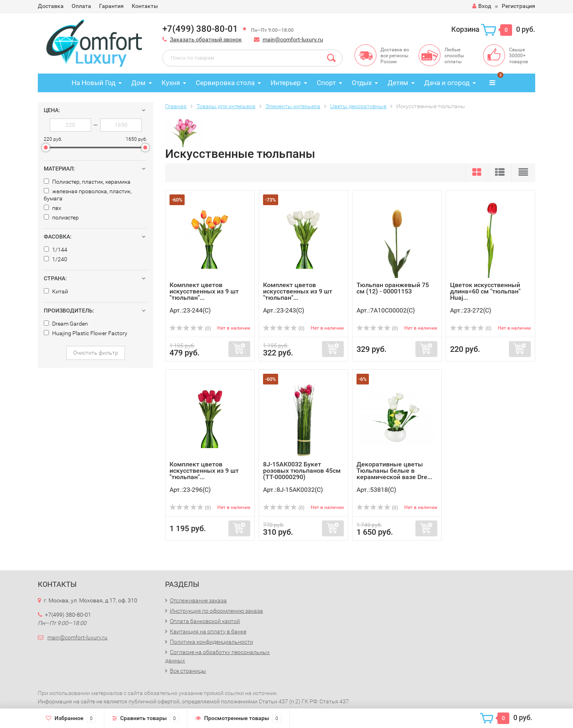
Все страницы (188, 671)
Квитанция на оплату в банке (208, 631)
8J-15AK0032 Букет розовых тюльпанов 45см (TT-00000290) (302, 471)
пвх (53, 208)
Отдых (362, 83)
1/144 (56, 250)
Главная (176, 106)
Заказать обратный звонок (206, 39)
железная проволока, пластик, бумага (88, 195)
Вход (482, 6)
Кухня (171, 83)
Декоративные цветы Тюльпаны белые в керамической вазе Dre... (394, 471)
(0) (190, 328)
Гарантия (111, 6)
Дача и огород (447, 83)
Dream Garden (66, 324)
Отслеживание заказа (198, 600)
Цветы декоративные (358, 106)
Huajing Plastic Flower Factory (86, 333)
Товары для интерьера (226, 106)
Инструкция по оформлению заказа (216, 611)
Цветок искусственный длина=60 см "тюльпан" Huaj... (485, 291)
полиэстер (61, 217)
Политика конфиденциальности (211, 642)
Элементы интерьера (293, 106)
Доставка (51, 6)
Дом (138, 83)
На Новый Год (94, 83)
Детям (398, 83)
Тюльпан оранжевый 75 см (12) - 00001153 (393, 288)
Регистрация (518, 6)
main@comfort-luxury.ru (293, 39)
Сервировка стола (225, 83)
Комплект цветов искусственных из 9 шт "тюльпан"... (204, 291)
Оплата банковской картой (205, 621)
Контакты (145, 6)
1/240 (56, 259)
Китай (56, 291)
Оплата (81, 6)
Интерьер (286, 83)
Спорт (326, 83)
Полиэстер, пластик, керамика (87, 182)
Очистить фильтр (96, 353)
